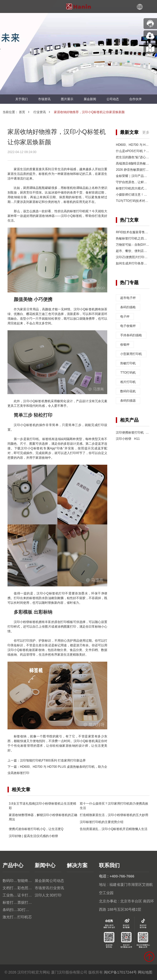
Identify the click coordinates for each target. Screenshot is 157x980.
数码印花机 (128, 391)
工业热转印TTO (10, 895)
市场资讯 (44, 99)
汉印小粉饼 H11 (128, 439)
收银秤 (125, 345)
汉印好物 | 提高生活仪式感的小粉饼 (33, 836)
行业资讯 (40, 112)
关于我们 (22, 99)
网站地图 (145, 972)
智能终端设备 (25, 881)
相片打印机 (128, 382)
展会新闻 (90, 99)
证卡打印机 (25, 895)
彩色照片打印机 (25, 888)
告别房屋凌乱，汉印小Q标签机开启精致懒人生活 (114, 829)
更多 (146, 132)
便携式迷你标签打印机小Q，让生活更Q (36, 829)
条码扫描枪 (128, 307)
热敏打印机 (128, 363)
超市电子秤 (128, 298)
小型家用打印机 (131, 354)
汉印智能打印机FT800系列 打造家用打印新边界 (53, 760)
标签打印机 (10, 902)
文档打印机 (10, 888)
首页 (22, 112)
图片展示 (67, 99)
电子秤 (125, 317)
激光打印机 (10, 917)
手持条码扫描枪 (131, 335)
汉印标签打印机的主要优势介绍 (102, 822)
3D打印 (55, 895)
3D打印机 (25, 910)
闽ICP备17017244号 (120, 972)
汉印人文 (42, 895)
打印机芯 (25, 917)
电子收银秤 (128, 326)
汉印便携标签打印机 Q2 (133, 433)
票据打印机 (25, 902)
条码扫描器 (128, 401)
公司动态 (113, 99)
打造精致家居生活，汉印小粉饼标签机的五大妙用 (114, 815)
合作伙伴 (135, 99)
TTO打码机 (128, 373)
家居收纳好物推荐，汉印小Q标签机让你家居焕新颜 (89, 112)
